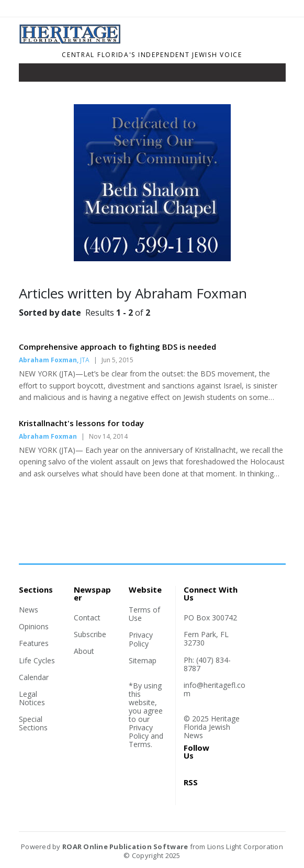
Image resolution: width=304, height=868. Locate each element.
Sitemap (143, 660)
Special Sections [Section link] (33, 723)
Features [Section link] (34, 643)
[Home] (117, 41)
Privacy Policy (141, 639)
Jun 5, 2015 (117, 360)
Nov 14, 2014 (108, 436)
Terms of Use (144, 614)
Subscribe (90, 634)
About (84, 651)
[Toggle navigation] (34, 75)
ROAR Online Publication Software (125, 847)
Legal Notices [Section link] (32, 698)
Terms (140, 744)
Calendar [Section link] (34, 677)
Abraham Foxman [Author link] (48, 360)
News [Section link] (29, 610)
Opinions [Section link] (34, 626)
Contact (87, 617)
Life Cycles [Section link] (37, 660)
